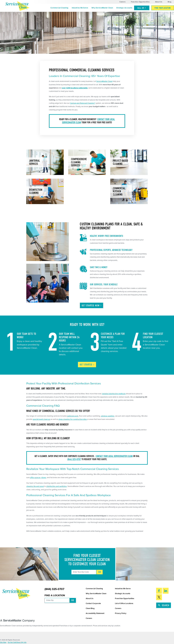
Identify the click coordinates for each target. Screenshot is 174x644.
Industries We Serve (80, 8)
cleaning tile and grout (35, 486)
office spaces (35, 478)
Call (142, 8)
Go (100, 572)
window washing (108, 416)
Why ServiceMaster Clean (102, 8)
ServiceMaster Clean (104, 81)
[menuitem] (59, 8)
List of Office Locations (124, 603)
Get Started (92, 306)
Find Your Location (163, 8)
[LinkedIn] (166, 591)
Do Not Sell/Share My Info (17, 642)
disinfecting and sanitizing (57, 486)
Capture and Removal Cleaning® (83, 103)
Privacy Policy (121, 613)
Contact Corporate (93, 603)
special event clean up (41, 419)
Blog (169, 2)
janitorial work (73, 416)
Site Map (3, 642)
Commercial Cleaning (59, 8)
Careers (122, 2)
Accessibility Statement (95, 613)
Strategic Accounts (124, 8)
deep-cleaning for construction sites (73, 419)
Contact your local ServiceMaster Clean (114, 456)
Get (87, 365)
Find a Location (55, 595)
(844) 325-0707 (74, 459)
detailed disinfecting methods (114, 394)
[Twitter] (159, 597)
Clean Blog (90, 608)
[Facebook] (159, 591)
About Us (159, 2)
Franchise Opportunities (140, 2)
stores (44, 478)
